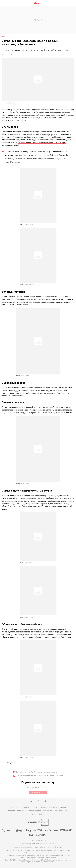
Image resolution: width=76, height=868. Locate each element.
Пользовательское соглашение (53, 807)
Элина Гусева (9, 763)
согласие (24, 772)
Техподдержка (36, 814)
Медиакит (35, 807)
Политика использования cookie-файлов (24, 811)
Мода (4, 36)
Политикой (22, 775)
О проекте (14, 807)
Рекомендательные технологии (56, 811)
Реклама (25, 807)
